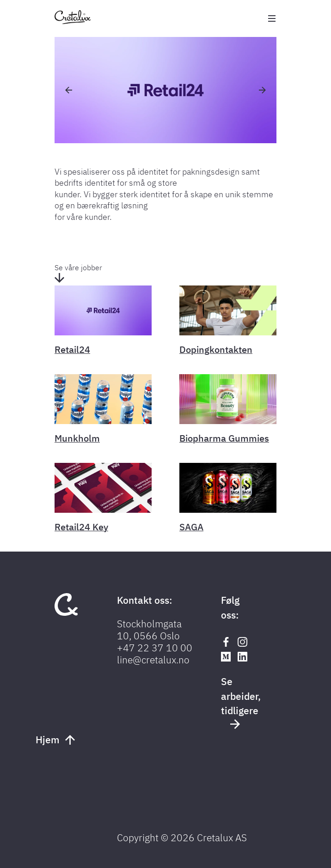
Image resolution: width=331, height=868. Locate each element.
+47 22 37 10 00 (155, 648)
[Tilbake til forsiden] (73, 21)
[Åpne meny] (272, 18)
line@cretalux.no (153, 660)
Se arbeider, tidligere (238, 701)
